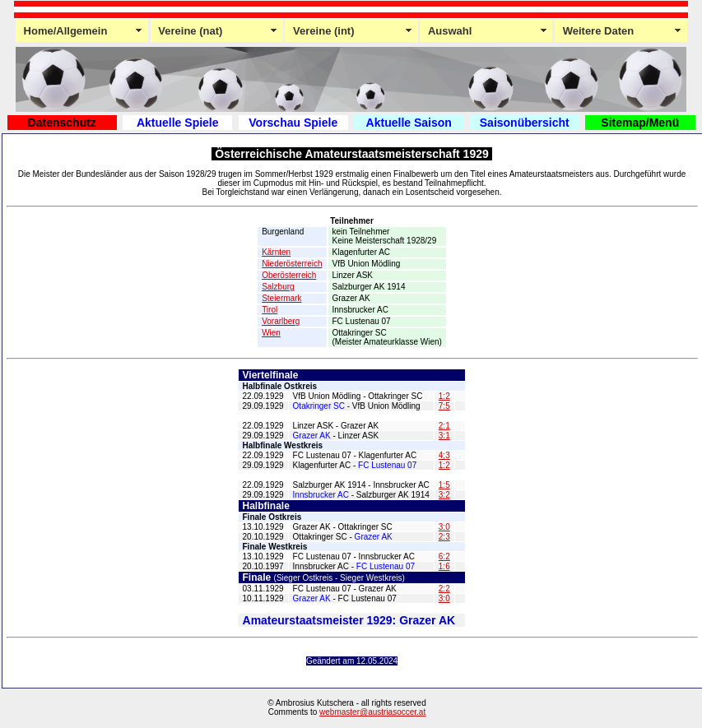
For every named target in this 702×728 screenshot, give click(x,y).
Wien (271, 333)
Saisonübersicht (525, 123)
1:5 (444, 485)
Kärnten (276, 252)
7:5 (444, 406)
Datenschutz (62, 123)
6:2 (444, 556)
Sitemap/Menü (640, 123)
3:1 (444, 436)
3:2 (444, 495)
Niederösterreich (292, 264)
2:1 (444, 426)
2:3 (444, 537)
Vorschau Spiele (293, 123)
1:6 (444, 566)
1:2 (444, 396)
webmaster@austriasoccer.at (372, 712)
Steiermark (281, 298)
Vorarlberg (281, 321)
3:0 (444, 527)
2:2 (444, 589)
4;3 (444, 455)
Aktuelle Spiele (178, 123)
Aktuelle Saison (409, 123)
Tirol (270, 310)
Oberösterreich (289, 275)
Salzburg (278, 287)
